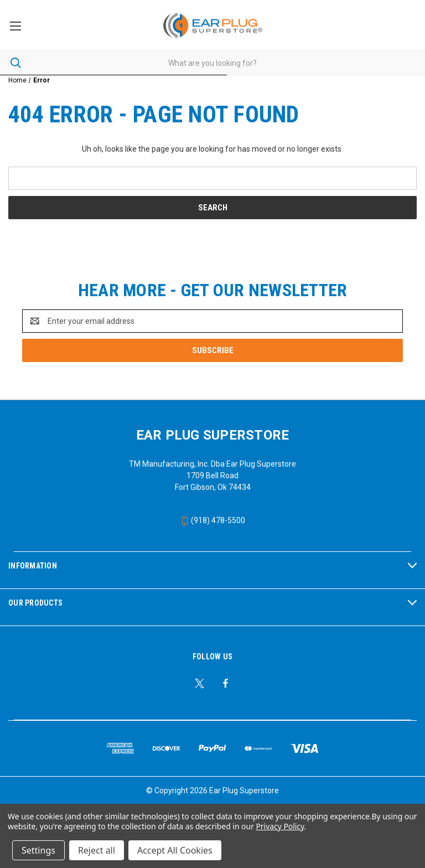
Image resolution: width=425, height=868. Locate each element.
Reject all (97, 850)
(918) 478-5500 (213, 520)
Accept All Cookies (175, 850)
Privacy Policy (280, 826)
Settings (38, 850)
